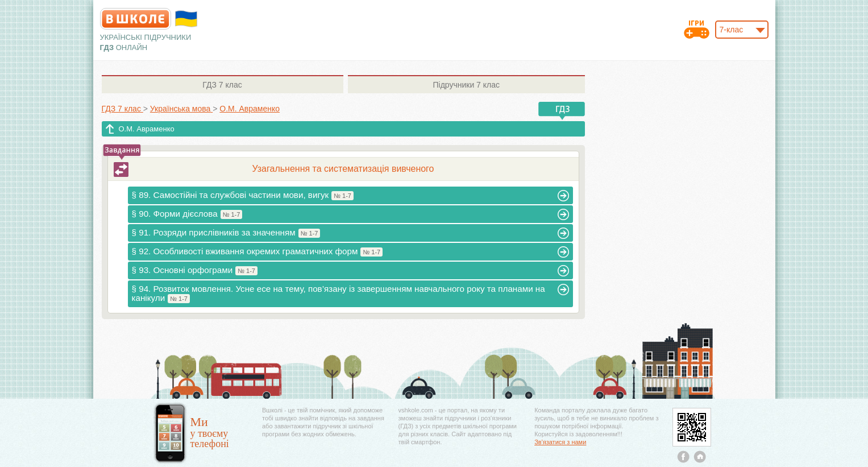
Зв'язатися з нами (560, 442)
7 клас (222, 85)
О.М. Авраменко (147, 129)
